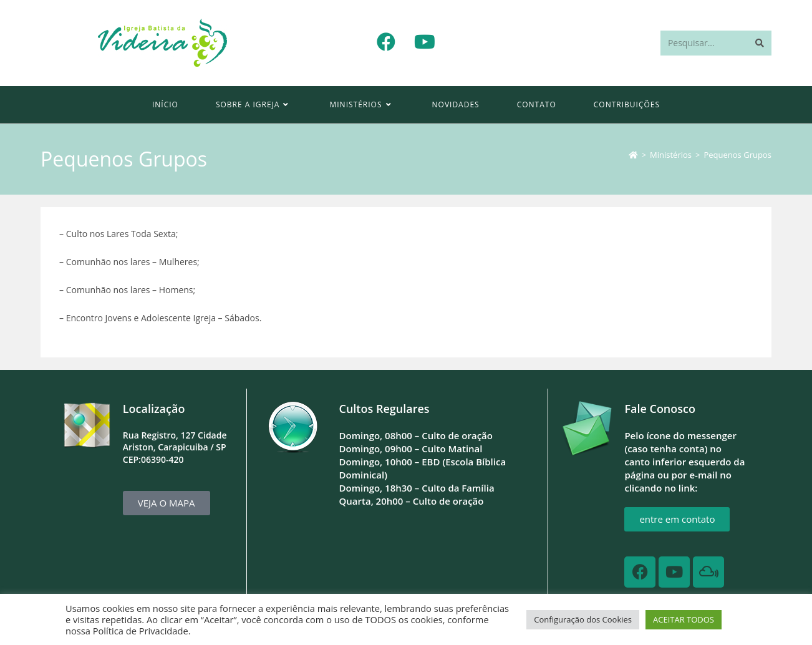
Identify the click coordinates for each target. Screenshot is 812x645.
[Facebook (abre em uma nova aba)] (386, 42)
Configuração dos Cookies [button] (583, 619)
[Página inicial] (633, 155)
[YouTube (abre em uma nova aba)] (425, 42)
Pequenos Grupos (737, 155)
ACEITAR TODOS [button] (684, 619)
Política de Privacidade (141, 631)
